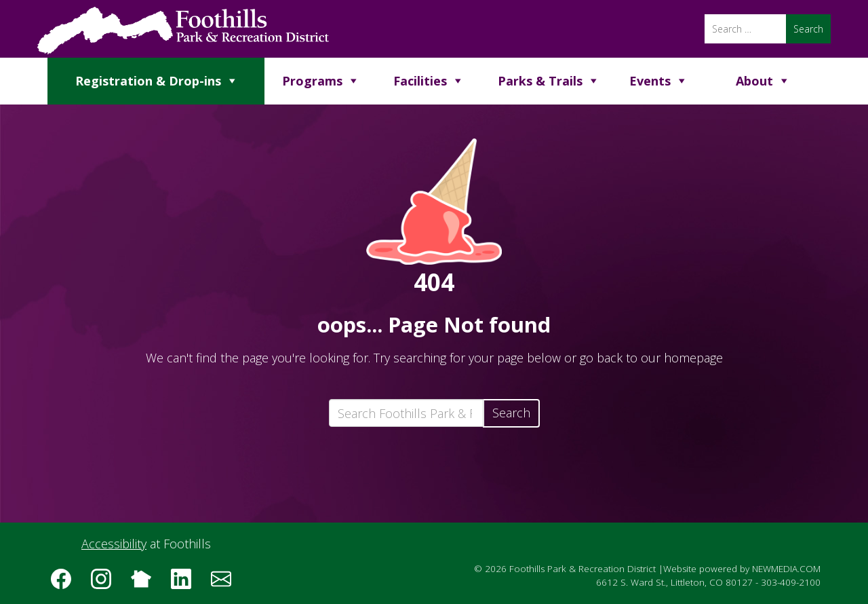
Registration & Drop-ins (148, 81)
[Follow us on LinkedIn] (186, 584)
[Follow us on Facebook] (66, 584)
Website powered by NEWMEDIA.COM (742, 569)
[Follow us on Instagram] (106, 584)
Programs (312, 81)
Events (650, 81)
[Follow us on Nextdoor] (146, 584)
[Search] (745, 29)
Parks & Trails (540, 81)
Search (511, 413)
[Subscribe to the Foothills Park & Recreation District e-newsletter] (226, 584)
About (754, 81)
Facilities (420, 81)
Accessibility (114, 544)
